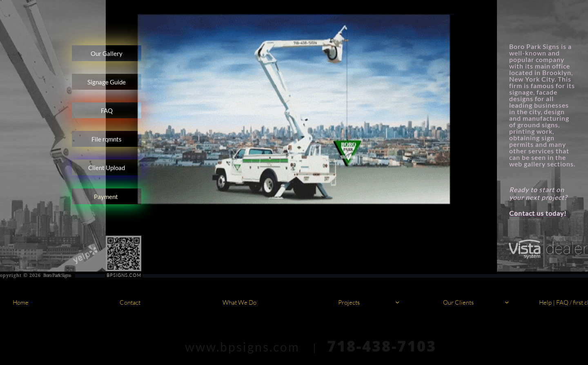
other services (532, 151)
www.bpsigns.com (242, 347)
